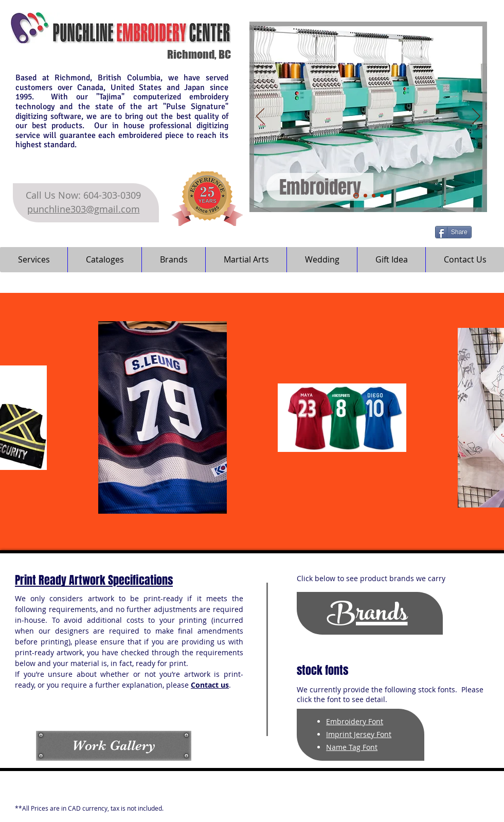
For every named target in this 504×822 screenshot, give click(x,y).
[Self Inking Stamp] (382, 196)
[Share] (453, 232)
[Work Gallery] (114, 746)
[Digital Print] (374, 196)
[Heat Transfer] (365, 196)
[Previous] (260, 117)
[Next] (476, 117)
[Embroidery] (356, 196)
